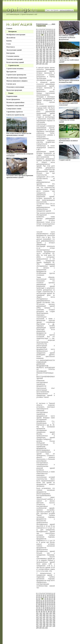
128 (47, 56)
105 (50, 49)
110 (47, 51)
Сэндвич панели (69, 153)
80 (48, 44)
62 (48, 40)
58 (39, 40)
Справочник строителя (15, 112)
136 (54, 58)
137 (37, 60)
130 (54, 56)
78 (43, 44)
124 (54, 55)
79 (46, 44)
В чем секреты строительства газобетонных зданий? (69, 52)
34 (45, 35)
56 (54, 38)
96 (44, 47)
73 (52, 42)
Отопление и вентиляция (15, 87)
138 (41, 60)
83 (54, 44)
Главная (9, 28)
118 (54, 53)
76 (39, 44)
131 (37, 58)
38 (54, 35)
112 (54, 51)
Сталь (9, 44)
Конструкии (11, 53)
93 (37, 47)
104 (47, 49)
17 (46, 31)
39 (37, 37)
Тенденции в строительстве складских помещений (20, 147)
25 (43, 33)
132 (41, 58)
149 (37, 64)
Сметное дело (11, 84)
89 (48, 46)
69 (43, 42)
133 (44, 58)
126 (41, 56)
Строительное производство (16, 75)
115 (44, 53)
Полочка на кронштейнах (15, 102)
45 (50, 37)
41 (41, 37)
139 (44, 60)
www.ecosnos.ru (66, 10)
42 (43, 37)
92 (54, 46)
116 (47, 53)
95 (42, 47)
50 (41, 38)
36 (50, 35)
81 (50, 44)
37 (52, 35)
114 (41, 53)
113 (37, 53)
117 (50, 53)
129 (50, 56)
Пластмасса (11, 47)
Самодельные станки (14, 109)
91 (52, 46)
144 (41, 62)
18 (48, 31)
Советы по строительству (15, 115)
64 (52, 40)
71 (48, 42)
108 (41, 51)
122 (47, 55)
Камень (9, 41)
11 (52, 29)
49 (39, 38)
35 (48, 35)
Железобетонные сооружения (17, 78)
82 (52, 44)
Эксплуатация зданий (14, 50)
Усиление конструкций (14, 59)
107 (37, 51)
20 (52, 31)
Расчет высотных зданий (15, 62)
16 (43, 31)
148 (54, 62)
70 (46, 42)
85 (39, 46)
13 (37, 31)
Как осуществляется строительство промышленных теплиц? (19, 127)
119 (37, 55)
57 (37, 40)
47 (54, 37)
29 (52, 33)
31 (37, 35)
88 (46, 46)
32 (39, 35)
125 (37, 56)
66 (37, 42)
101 (37, 49)
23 (39, 33)
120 (41, 55)
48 (37, 38)
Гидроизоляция (12, 96)
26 (46, 33)
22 (37, 33)
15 (41, 31)
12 (54, 29)
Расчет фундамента (13, 99)
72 (50, 42)
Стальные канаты (13, 56)
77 (41, 44)
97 (46, 47)
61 (46, 40)
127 (44, 56)
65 (54, 40)
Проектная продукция (14, 90)
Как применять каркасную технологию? (69, 95)
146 (47, 62)
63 (50, 40)
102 (41, 49)
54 (50, 38)
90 (50, 46)
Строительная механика (15, 69)
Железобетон (11, 38)
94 (39, 47)
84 (37, 46)
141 (50, 60)
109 (44, 51)
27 (48, 33)
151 (43, 64)
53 (48, 38)
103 (44, 49)
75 (37, 44)
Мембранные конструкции (16, 35)
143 (37, 62)
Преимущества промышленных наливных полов (69, 134)
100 (54, 47)
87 (43, 46)
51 (43, 38)
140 (47, 60)
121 (44, 55)
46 (52, 37)
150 (40, 64)
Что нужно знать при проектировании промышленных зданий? (20, 168)
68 (41, 42)
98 (49, 47)
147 (50, 62)
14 (39, 31)
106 (54, 49)
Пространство (11, 72)
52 (46, 38)
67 (39, 42)
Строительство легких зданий (69, 115)
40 (39, 37)
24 (41, 33)
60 (43, 40)
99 (51, 47)
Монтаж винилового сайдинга (17, 81)
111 (50, 51)
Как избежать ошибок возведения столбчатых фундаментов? (69, 31)
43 (46, 37)
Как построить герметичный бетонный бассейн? (69, 74)
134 (47, 58)
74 (54, 42)
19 (50, 31)
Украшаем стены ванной (15, 106)
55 (52, 38)
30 (54, 33)
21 (54, 31)
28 (50, 33)
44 (48, 37)
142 (54, 60)
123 (50, 55)
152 (46, 64)
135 (50, 58)
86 (41, 46)
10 (50, 29)
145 (44, 62)
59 (41, 40)
